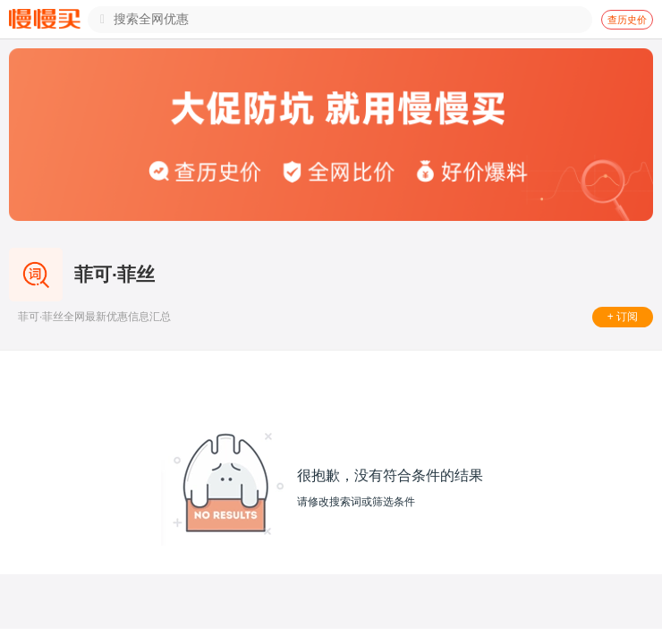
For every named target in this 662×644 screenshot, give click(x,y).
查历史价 (627, 20)
